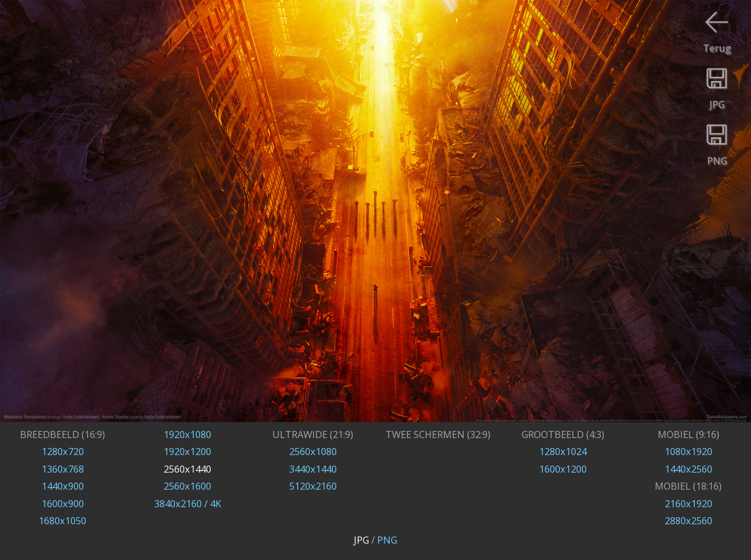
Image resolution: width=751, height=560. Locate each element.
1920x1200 (187, 451)
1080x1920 (689, 451)
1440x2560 (689, 469)
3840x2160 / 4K (188, 503)
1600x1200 (563, 469)
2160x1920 (689, 503)
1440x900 (63, 486)
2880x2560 (689, 520)
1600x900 (63, 503)
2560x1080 (313, 451)
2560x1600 (187, 486)
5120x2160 (313, 486)
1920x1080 (187, 434)
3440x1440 (313, 469)
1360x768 (63, 469)
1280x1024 (563, 451)
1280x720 (63, 451)
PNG (387, 540)
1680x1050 (62, 520)
